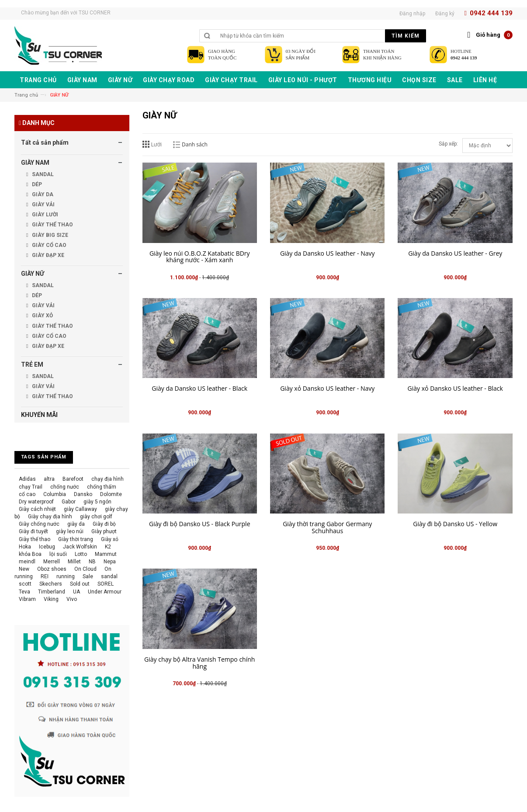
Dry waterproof (36, 502)
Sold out (80, 584)
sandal (109, 576)
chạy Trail (31, 487)
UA (76, 592)
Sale (88, 576)
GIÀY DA (42, 194)
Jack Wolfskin (80, 547)
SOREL (106, 584)
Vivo (72, 599)
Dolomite (111, 494)
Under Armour (105, 592)
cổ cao (27, 494)
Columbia (55, 494)
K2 (108, 547)
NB (92, 562)
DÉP (36, 184)
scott (25, 584)
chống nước (65, 487)
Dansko (83, 494)
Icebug (47, 547)
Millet (74, 562)
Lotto (81, 554)
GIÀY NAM (35, 163)
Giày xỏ (110, 539)
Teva (24, 592)
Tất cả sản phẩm (45, 142)
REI (45, 576)
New (24, 569)
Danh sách (195, 144)
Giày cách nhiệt (37, 509)
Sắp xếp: (448, 144)
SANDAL (42, 174)
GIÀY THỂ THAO (52, 225)
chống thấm (102, 487)
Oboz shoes (52, 569)
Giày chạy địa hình (50, 517)
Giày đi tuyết (33, 531)
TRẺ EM (32, 364)
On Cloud (85, 569)
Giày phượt (104, 531)
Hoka (25, 547)
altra (49, 479)
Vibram (27, 599)
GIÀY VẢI (43, 205)
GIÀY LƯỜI (44, 215)
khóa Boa (30, 554)
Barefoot (73, 479)
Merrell (52, 562)
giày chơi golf (96, 517)
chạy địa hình (107, 479)
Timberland (52, 592)
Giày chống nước (39, 524)
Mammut (106, 554)
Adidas (27, 479)
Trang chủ (26, 95)
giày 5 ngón (97, 502)
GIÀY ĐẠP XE (47, 255)
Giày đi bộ (104, 524)
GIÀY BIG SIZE (49, 235)
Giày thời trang (76, 539)
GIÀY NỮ (33, 274)
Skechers (51, 584)
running (66, 576)
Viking (51, 599)
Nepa (110, 562)
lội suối (58, 554)
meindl (27, 562)
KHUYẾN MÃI (39, 415)
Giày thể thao (35, 539)
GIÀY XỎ (42, 316)
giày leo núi (70, 531)
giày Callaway (80, 509)
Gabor (69, 502)
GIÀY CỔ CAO (49, 245)
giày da (76, 524)
